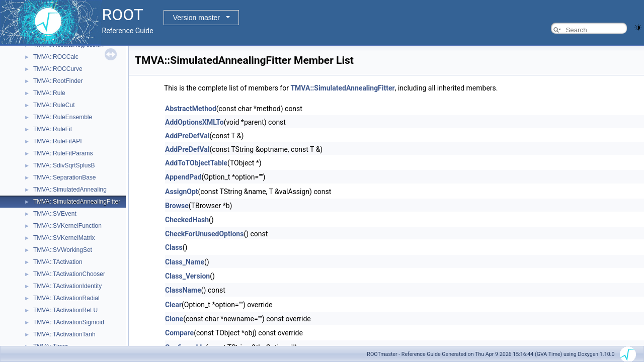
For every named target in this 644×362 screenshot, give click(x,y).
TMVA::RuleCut (54, 105)
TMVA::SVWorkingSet (63, 250)
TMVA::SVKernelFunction (67, 226)
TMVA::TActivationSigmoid (69, 322)
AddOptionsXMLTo (194, 122)
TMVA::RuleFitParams (63, 153)
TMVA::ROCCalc (56, 57)
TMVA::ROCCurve (58, 69)
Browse (177, 206)
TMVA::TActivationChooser (69, 274)
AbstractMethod (191, 109)
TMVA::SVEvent (55, 214)
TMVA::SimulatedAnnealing (70, 190)
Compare (179, 333)
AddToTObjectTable (196, 163)
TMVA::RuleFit (53, 129)
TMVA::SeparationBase (65, 177)
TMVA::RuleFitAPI (57, 141)
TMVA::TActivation (58, 262)
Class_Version (187, 276)
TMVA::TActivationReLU (65, 310)
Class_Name (185, 262)
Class (174, 247)
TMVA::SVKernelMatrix (64, 238)
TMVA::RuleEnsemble (63, 117)
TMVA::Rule (49, 93)
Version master (196, 18)
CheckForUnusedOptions (204, 234)
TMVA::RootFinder (58, 81)
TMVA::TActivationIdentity (67, 286)
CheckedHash (187, 220)
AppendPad (183, 177)
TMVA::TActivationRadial (66, 298)
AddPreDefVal (187, 136)
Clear (173, 305)
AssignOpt (182, 192)
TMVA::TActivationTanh (64, 334)
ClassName (183, 290)
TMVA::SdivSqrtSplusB (64, 165)
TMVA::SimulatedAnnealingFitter (77, 202)
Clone (174, 319)
